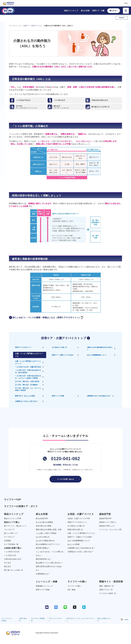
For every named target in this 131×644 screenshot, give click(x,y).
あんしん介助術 (74, 544)
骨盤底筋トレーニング (44, 586)
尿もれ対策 (85, 11)
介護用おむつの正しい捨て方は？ (27, 401)
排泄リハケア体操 (58, 396)
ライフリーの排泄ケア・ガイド (21, 506)
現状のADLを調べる (75, 530)
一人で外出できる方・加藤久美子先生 (28, 367)
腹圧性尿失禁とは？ (44, 559)
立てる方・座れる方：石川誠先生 (27, 385)
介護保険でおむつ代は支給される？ (99, 396)
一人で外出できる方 (12, 552)
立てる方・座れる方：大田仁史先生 (27, 381)
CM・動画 (71, 590)
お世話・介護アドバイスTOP (79, 518)
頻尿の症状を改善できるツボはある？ (49, 568)
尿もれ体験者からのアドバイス (48, 544)
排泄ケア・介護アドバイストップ (64, 338)
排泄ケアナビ (104, 590)
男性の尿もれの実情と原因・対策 (49, 530)
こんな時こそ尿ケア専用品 (46, 533)
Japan (126, 620)
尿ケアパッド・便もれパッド (15, 526)
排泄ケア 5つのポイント (23, 347)
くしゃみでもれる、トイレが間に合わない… (50, 554)
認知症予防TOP (105, 518)
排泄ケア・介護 (98, 11)
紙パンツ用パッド (11, 533)
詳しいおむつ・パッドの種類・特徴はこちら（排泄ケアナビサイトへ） (46, 318)
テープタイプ (9, 537)
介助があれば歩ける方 (13, 559)
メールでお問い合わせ (65, 479)
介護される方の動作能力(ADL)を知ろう (100, 348)
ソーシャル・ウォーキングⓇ (110, 530)
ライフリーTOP (13, 500)
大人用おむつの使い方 (59, 347)
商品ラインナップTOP (13, 518)
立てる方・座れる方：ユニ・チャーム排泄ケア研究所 (28, 389)
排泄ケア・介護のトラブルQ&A (63, 355)
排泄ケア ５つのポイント (77, 522)
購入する (113, 11)
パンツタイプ (9, 530)
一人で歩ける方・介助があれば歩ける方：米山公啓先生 (28, 371)
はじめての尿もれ (43, 537)
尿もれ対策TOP (42, 518)
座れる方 (8, 566)
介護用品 (8, 541)
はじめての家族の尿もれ (45, 541)
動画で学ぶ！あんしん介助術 (25, 396)
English (122, 18)
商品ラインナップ (71, 11)
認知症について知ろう (108, 522)
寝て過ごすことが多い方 (14, 570)
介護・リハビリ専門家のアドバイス (81, 533)
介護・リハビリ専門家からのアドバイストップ (28, 362)
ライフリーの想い (74, 586)
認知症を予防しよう (107, 526)
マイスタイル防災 (106, 593)
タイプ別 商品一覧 (11, 544)
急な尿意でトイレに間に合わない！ (50, 563)
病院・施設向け (105, 586)
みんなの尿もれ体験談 (44, 522)
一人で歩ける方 (10, 555)
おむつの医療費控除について (97, 355)
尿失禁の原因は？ (43, 548)
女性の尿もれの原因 (44, 526)
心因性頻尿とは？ (43, 574)
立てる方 (8, 563)
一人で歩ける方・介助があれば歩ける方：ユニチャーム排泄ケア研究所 (28, 377)
